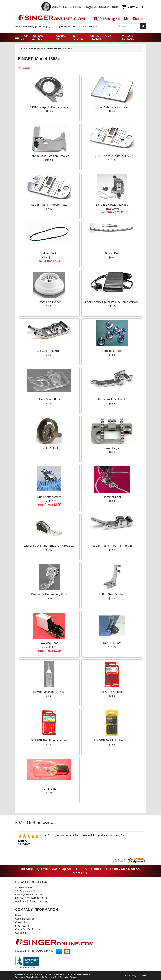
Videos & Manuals (128, 37)
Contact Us (62, 37)
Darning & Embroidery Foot (49, 594)
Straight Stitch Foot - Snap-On (112, 546)
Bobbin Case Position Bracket (49, 156)
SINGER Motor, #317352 (112, 205)
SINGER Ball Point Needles (49, 741)
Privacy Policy (130, 975)
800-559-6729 (23, 898)
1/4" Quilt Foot (112, 643)
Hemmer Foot (112, 497)
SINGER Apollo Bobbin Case (49, 107)
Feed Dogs (112, 448)
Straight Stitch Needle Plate (49, 205)
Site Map (142, 975)
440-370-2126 (40, 898)
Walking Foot (49, 643)
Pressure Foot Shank (112, 400)
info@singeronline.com (35, 901)
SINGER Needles (112, 692)
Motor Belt (49, 253)
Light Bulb (49, 789)
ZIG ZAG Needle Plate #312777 (112, 156)
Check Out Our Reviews (101, 37)
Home (24, 49)
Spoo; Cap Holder (49, 302)
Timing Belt (112, 253)
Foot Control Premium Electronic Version (112, 302)
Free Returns (78, 37)
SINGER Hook (49, 448)
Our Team (20, 932)
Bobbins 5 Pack (112, 351)
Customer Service (39, 37)
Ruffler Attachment (49, 497)
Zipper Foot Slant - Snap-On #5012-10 (49, 546)
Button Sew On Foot (112, 594)
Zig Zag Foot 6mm (49, 351)
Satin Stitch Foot (49, 400)
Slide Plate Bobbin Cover (112, 107)
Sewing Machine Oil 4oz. (49, 692)
